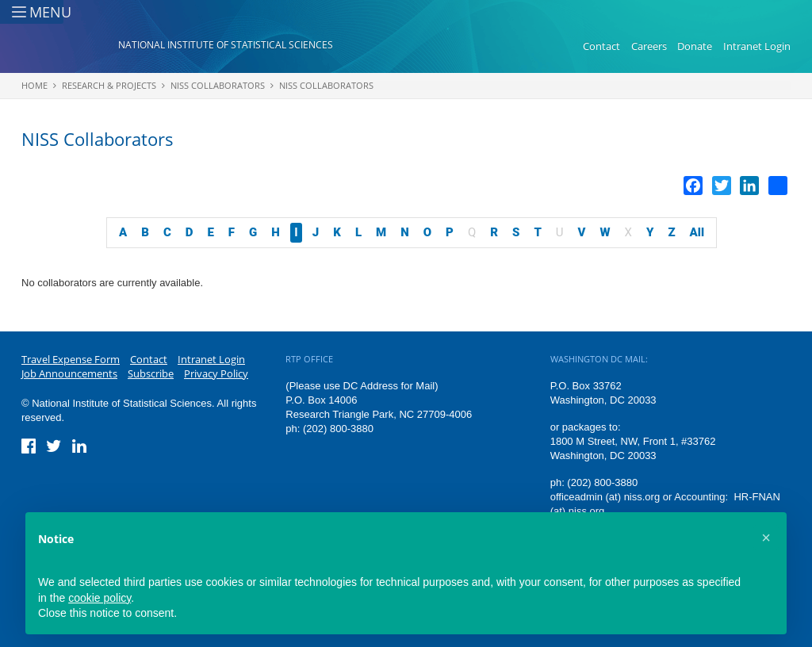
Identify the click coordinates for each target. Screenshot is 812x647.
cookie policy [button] (100, 598)
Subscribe (151, 373)
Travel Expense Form (71, 359)
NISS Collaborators (218, 85)
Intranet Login (757, 46)
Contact (601, 46)
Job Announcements (69, 373)
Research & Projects (109, 85)
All (697, 232)
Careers (649, 46)
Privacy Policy (216, 373)
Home (34, 85)
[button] (766, 538)
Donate (695, 46)
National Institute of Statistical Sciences (226, 45)
